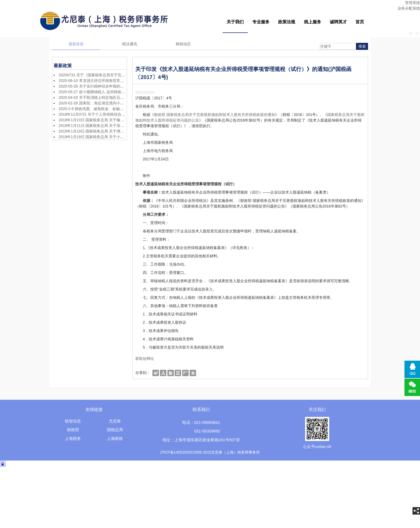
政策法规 (287, 22)
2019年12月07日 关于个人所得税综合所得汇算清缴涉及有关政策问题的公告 (122, 114)
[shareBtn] (156, 373)
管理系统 (412, 3)
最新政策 (76, 44)
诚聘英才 (338, 22)
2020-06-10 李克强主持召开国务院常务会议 (95, 81)
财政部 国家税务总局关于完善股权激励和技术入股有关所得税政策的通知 (215, 115)
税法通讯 (130, 44)
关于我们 (235, 22)
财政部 (73, 430)
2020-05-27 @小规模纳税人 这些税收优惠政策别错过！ (105, 92)
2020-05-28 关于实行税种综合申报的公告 (93, 86)
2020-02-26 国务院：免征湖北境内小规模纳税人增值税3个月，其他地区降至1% (125, 103)
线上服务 (313, 22)
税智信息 (73, 421)
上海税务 (73, 438)
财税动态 (183, 44)
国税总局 (115, 430)
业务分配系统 (409, 8)
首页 (360, 22)
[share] (416, 511)
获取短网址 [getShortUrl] (145, 359)
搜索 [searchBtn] (362, 46)
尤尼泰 (115, 421)
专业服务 (261, 22)
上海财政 (115, 438)
